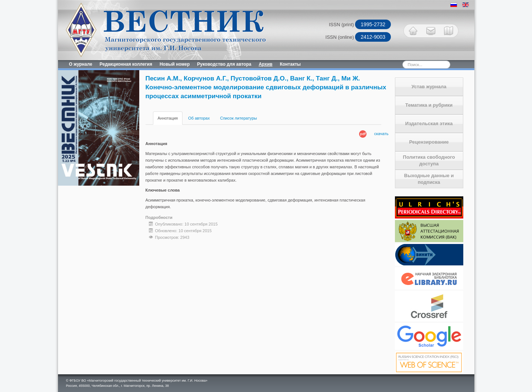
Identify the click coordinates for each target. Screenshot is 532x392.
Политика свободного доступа (429, 160)
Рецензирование (429, 142)
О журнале (81, 64)
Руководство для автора (224, 64)
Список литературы (239, 118)
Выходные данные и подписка (429, 179)
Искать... (390, 60)
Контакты (290, 64)
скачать (381, 134)
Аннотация (168, 118)
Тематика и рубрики (429, 105)
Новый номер (175, 64)
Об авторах (199, 118)
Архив (265, 64)
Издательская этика (429, 123)
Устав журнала (429, 87)
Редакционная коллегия (126, 64)
